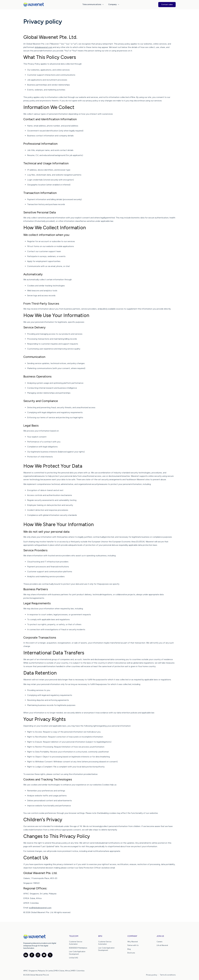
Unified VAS (74, 958)
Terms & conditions (168, 975)
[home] (34, 5)
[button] (93, 5)
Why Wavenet (133, 942)
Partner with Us (133, 945)
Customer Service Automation (76, 943)
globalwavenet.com (44, 47)
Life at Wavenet (162, 945)
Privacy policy (152, 975)
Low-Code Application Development (77, 953)
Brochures (131, 953)
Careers (159, 942)
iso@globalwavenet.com (40, 908)
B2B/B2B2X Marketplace (78, 948)
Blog (129, 949)
